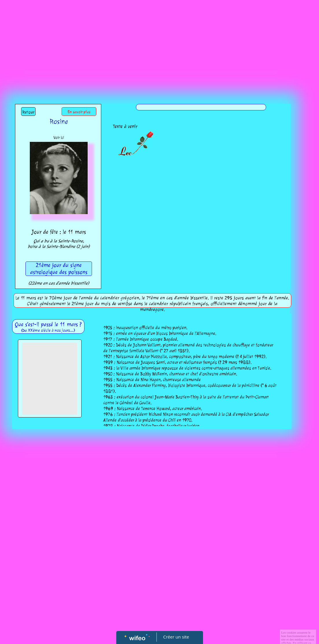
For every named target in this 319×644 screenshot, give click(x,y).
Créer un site (176, 637)
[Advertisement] (159, 43)
